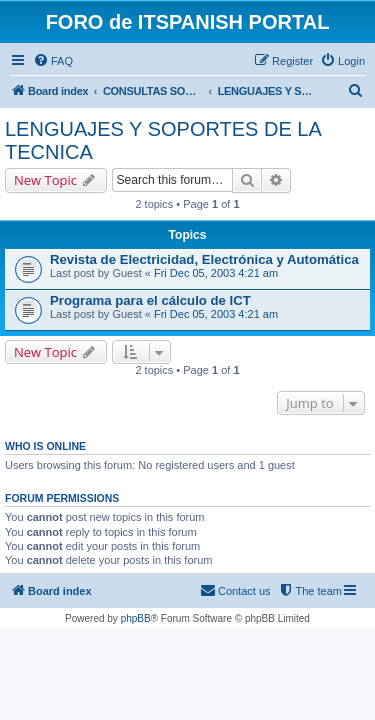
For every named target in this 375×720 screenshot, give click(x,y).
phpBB (136, 618)
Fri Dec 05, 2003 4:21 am (216, 273)
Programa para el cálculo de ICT (150, 300)
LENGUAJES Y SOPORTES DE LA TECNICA (163, 140)
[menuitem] (53, 61)
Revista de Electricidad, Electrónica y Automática (204, 259)
